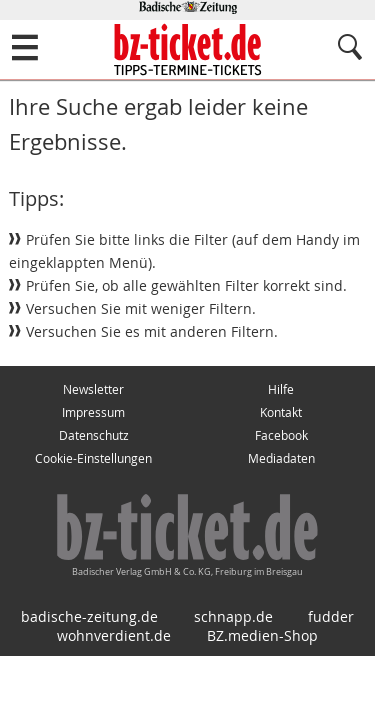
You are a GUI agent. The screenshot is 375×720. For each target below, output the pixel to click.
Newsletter (93, 389)
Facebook (281, 435)
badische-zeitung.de (89, 616)
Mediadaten (281, 458)
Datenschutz (94, 435)
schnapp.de (233, 616)
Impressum (93, 412)
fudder (331, 616)
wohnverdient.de (114, 635)
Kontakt (281, 412)
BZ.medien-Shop (262, 635)
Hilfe (281, 389)
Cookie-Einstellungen (93, 458)
